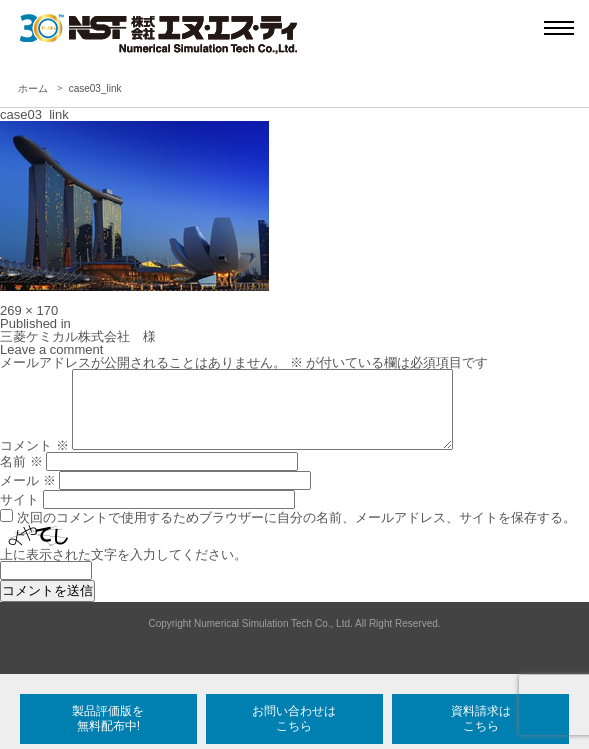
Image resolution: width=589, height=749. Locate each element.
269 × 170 (29, 310)
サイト (19, 514)
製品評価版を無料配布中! (108, 718)
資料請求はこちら (481, 718)
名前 (21, 476)
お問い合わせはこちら (294, 718)
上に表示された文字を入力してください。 (123, 569)
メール (28, 495)
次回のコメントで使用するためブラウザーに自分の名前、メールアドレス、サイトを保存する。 (296, 532)
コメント (34, 460)
